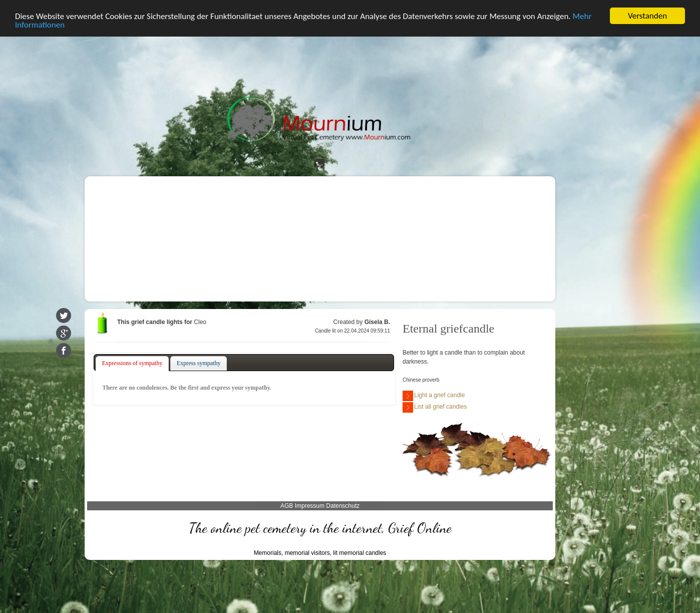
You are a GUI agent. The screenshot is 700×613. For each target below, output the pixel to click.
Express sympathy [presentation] (199, 363)
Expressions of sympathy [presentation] (132, 363)
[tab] (132, 364)
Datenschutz (343, 506)
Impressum (310, 506)
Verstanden (647, 16)
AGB (287, 506)
